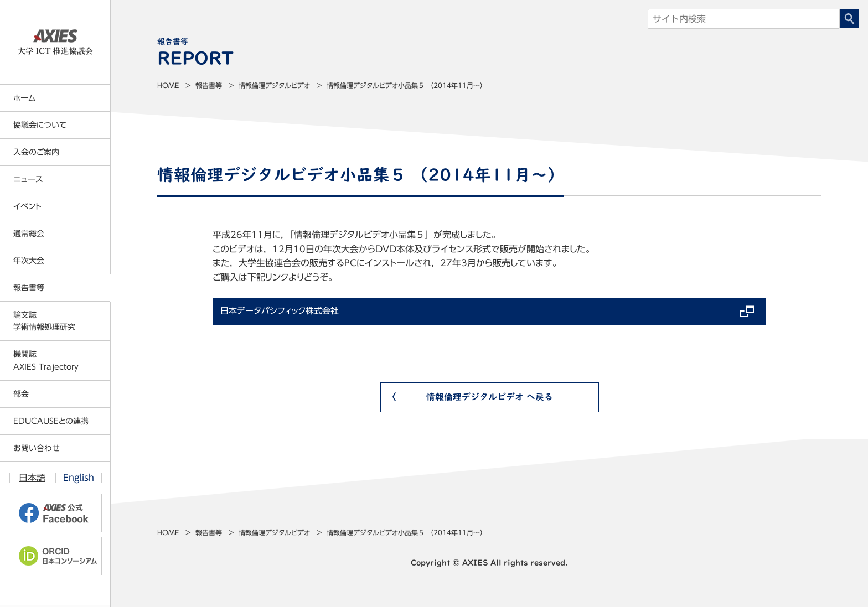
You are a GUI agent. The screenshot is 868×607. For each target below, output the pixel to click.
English (79, 478)
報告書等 (209, 85)
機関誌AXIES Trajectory (46, 360)
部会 (21, 394)
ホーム (24, 98)
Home (168, 85)
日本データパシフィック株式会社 (284, 312)
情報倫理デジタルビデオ (274, 85)
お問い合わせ (37, 448)
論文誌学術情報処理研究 (44, 321)
